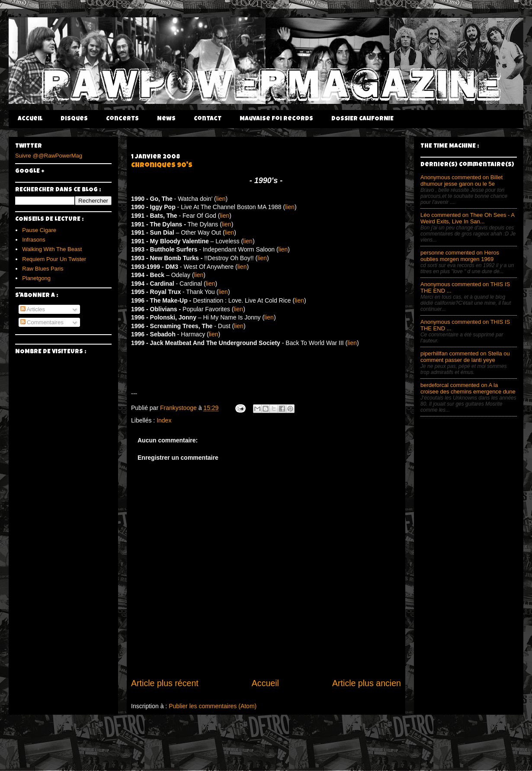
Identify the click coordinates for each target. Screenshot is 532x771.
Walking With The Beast (52, 249)
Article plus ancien (367, 683)
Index (164, 420)
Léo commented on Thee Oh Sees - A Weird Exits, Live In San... (467, 218)
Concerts (122, 119)
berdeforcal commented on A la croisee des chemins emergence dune (468, 388)
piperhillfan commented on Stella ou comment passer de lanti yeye (465, 357)
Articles (33, 309)
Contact (208, 119)
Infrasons (34, 240)
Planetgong (36, 278)
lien (221, 199)
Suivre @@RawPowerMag (49, 156)
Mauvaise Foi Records (276, 119)
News (166, 119)
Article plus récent (165, 683)
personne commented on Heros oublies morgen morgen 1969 (460, 256)
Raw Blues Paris (43, 269)
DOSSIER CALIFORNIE (362, 119)
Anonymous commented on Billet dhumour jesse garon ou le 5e (461, 181)
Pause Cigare (39, 230)
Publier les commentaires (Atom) (213, 706)
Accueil (30, 119)
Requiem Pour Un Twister (54, 259)
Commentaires (42, 322)
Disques (74, 119)
